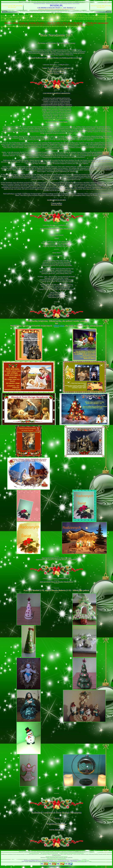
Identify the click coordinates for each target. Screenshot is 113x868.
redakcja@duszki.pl (85, 860)
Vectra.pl (56, 860)
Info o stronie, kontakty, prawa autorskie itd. (49, 853)
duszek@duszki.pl (81, 861)
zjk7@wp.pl (89, 861)
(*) (61, 8)
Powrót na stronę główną (34, 853)
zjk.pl (40, 860)
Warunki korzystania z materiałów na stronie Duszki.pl (56, 856)
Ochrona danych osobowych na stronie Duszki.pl (56, 859)
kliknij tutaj (59, 326)
